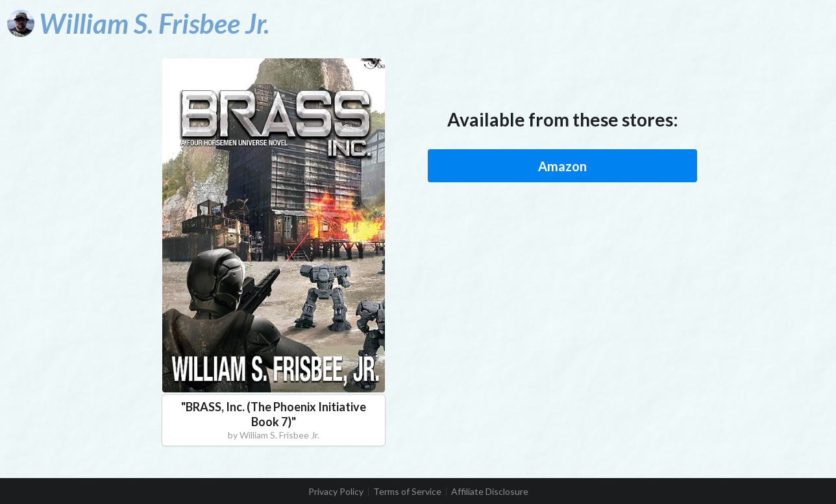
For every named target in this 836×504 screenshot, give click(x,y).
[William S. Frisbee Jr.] (138, 23)
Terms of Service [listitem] (407, 492)
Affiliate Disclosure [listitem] (490, 492)
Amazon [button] (562, 166)
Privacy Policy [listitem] (336, 492)
